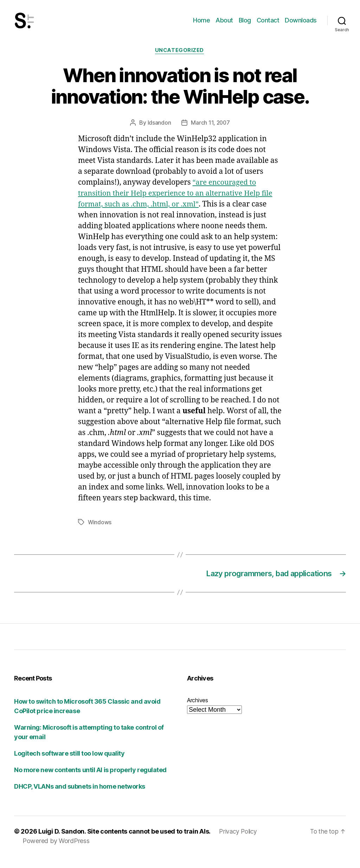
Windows (100, 533)
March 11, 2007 (210, 134)
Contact (268, 25)
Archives (198, 712)
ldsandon (159, 134)
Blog (245, 25)
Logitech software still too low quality (69, 765)
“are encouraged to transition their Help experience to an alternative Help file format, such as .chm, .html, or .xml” (180, 205)
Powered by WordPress (56, 853)
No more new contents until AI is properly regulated (90, 782)
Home (201, 25)
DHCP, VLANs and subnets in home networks (80, 798)
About (224, 25)
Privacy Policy (239, 843)
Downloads (301, 25)
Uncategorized (180, 61)
